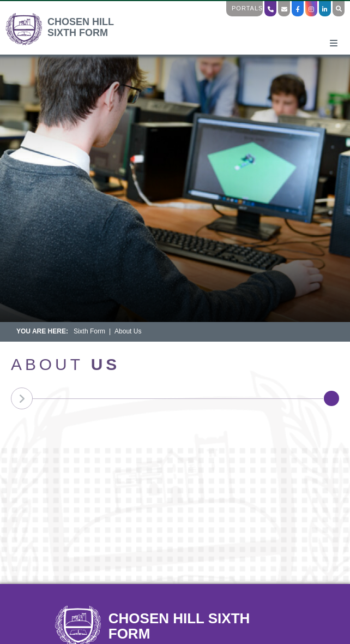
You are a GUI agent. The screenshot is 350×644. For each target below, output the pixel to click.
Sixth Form (89, 331)
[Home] (70, 43)
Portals (247, 8)
